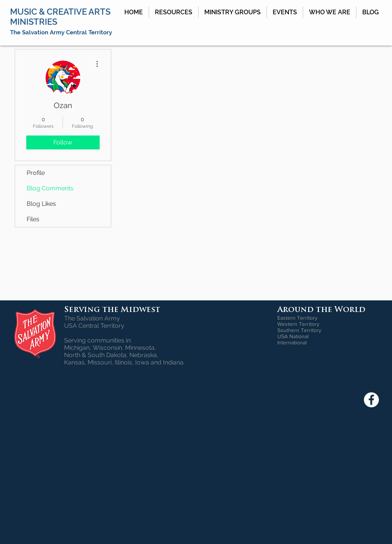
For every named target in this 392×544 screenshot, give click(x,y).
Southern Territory (299, 330)
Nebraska (143, 355)
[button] (174, 12)
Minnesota (140, 348)
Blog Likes (41, 204)
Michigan (77, 348)
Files (33, 219)
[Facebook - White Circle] (371, 400)
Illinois (123, 362)
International (292, 342)
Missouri (100, 362)
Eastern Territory (297, 318)
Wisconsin (107, 348)
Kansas (74, 362)
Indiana (173, 362)
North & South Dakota (95, 355)
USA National (293, 336)
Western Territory (298, 324)
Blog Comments (50, 188)
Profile (36, 173)
